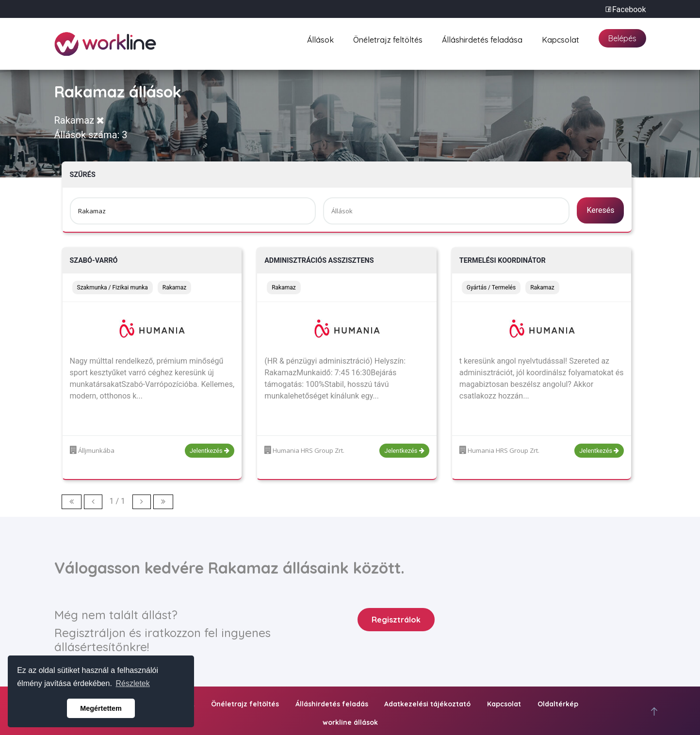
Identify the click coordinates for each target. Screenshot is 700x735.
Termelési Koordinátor (503, 261)
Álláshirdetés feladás (332, 704)
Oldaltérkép (558, 704)
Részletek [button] (133, 683)
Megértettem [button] (101, 708)
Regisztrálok (396, 620)
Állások (320, 39)
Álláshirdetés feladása (482, 39)
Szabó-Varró (94, 261)
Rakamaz (80, 120)
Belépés (622, 38)
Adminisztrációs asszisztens (319, 261)
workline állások (350, 722)
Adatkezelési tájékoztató (427, 704)
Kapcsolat (561, 39)
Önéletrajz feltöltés (388, 39)
